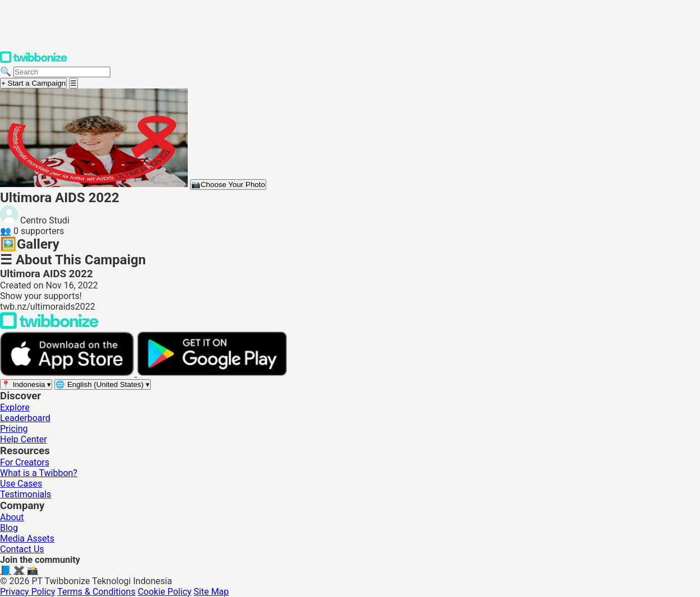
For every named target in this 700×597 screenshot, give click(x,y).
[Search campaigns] (62, 72)
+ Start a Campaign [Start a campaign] (33, 83)
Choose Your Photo (228, 185)
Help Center (24, 439)
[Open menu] (73, 83)
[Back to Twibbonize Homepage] (49, 326)
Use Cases (21, 484)
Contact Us (22, 549)
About (12, 517)
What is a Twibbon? (39, 473)
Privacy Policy (28, 592)
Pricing (14, 429)
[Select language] (103, 384)
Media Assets (27, 538)
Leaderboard (25, 418)
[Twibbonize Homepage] (34, 61)
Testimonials (26, 494)
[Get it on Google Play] (212, 373)
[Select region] (26, 384)
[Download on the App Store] (68, 373)
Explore (15, 407)
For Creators (25, 462)
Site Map (212, 592)
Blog (9, 528)
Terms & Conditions (96, 592)
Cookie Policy (165, 592)
